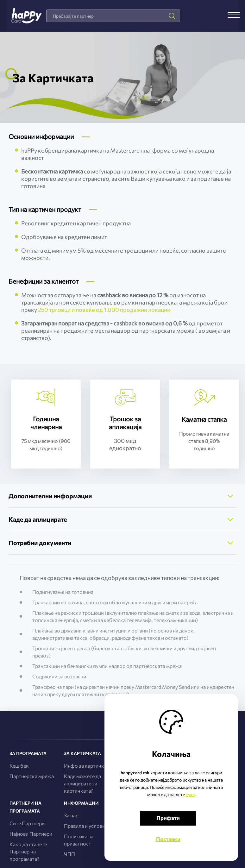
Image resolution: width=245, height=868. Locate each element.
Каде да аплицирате (39, 519)
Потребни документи (41, 543)
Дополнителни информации (52, 496)
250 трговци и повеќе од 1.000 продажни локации (104, 310)
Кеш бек (19, 766)
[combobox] (113, 16)
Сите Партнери (27, 823)
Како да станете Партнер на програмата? (28, 851)
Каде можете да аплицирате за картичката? (82, 783)
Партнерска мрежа (32, 776)
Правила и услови (85, 826)
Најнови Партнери (31, 834)
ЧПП (69, 854)
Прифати (175, 817)
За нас (71, 815)
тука (186, 794)
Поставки (176, 838)
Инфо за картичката (88, 766)
